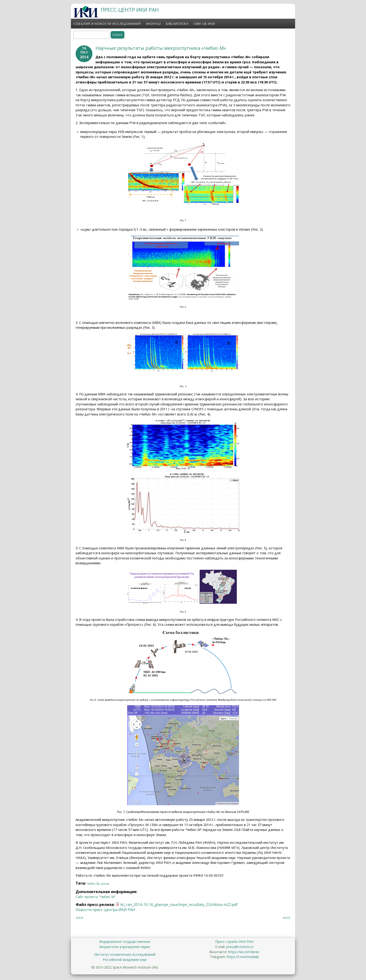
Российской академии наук (125, 960)
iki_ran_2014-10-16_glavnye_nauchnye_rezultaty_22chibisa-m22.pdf (179, 905)
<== (79, 918)
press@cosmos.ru (240, 947)
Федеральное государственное (125, 942)
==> (287, 918)
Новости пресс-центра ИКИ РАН (105, 910)
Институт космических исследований (125, 954)
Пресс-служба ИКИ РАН (234, 942)
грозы (105, 884)
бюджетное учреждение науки (125, 947)
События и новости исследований (107, 24)
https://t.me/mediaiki (243, 957)
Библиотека (177, 24)
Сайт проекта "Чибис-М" (96, 897)
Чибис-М (93, 884)
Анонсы (153, 24)
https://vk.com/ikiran (244, 952)
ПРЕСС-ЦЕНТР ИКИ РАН (130, 10)
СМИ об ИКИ (204, 24)
